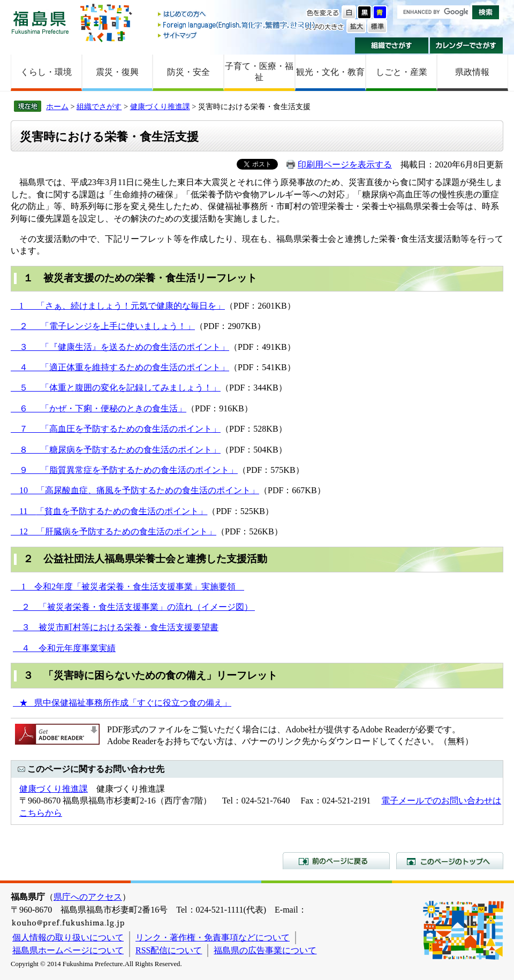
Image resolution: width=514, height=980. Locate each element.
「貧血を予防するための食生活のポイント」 (122, 511)
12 (24, 531)
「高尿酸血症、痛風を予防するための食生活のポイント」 (148, 490)
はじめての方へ (237, 15)
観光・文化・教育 (330, 72)
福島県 (40, 22)
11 (23, 511)
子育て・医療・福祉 (259, 72)
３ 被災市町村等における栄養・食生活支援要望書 (116, 627)
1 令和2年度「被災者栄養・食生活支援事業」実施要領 (127, 587)
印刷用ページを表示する (345, 164)
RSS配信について (169, 950)
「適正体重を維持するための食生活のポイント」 (135, 367)
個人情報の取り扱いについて (68, 937)
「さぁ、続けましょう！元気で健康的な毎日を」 (131, 306)
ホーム (57, 106)
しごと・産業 (402, 72)
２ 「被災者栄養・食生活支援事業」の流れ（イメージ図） (134, 607)
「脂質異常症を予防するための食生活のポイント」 (139, 470)
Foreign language (237, 25)
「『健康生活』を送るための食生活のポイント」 (135, 347)
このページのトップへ (450, 861)
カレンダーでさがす (467, 45)
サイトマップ (237, 35)
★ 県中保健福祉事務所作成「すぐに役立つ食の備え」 (122, 703)
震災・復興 (117, 72)
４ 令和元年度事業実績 (64, 648)
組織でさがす (392, 45)
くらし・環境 (46, 72)
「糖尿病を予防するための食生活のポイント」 (131, 450)
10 (24, 490)
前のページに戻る (336, 861)
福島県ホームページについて (68, 950)
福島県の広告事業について (265, 950)
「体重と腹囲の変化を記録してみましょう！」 (131, 388)
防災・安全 (188, 72)
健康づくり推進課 (160, 106)
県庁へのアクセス (88, 897)
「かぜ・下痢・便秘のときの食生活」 (114, 408)
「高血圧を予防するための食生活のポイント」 (131, 429)
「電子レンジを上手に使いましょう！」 (118, 326)
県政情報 (472, 72)
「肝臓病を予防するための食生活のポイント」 (126, 531)
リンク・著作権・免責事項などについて (213, 937)
